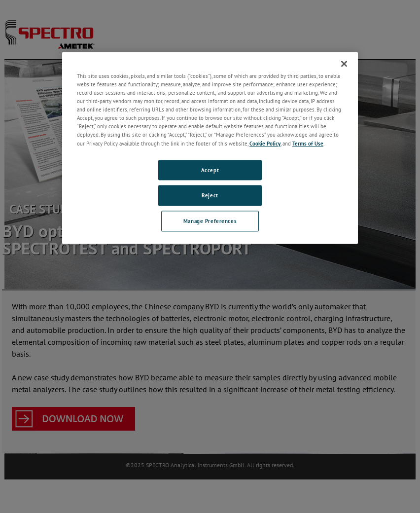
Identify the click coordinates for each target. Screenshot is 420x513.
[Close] (344, 64)
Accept (210, 170)
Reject (210, 196)
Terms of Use (308, 143)
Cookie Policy (265, 143)
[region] (210, 148)
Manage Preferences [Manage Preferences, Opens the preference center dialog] (210, 221)
